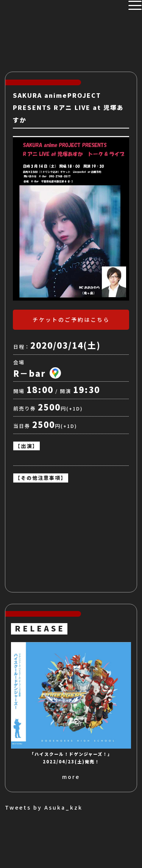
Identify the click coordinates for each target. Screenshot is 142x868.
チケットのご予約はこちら (71, 320)
